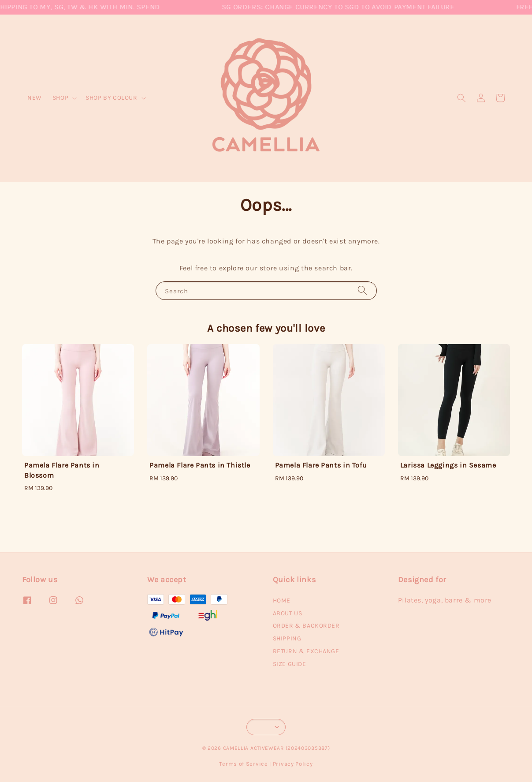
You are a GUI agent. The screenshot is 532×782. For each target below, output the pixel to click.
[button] (461, 98)
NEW (35, 98)
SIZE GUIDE (290, 664)
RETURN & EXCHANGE (306, 651)
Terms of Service (243, 764)
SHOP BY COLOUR (111, 98)
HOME (282, 601)
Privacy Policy (293, 764)
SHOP (60, 98)
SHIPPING (287, 638)
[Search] (362, 290)
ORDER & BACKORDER (306, 626)
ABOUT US (288, 613)
